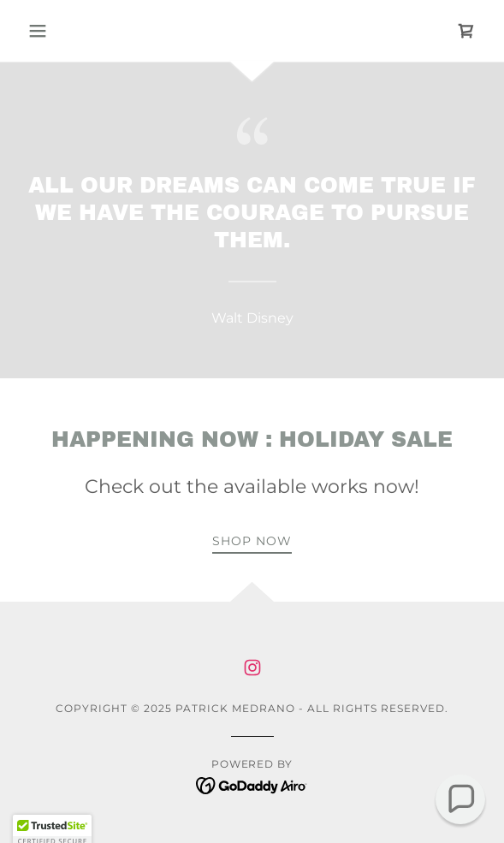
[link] (466, 31)
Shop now (252, 541)
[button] (55, 31)
